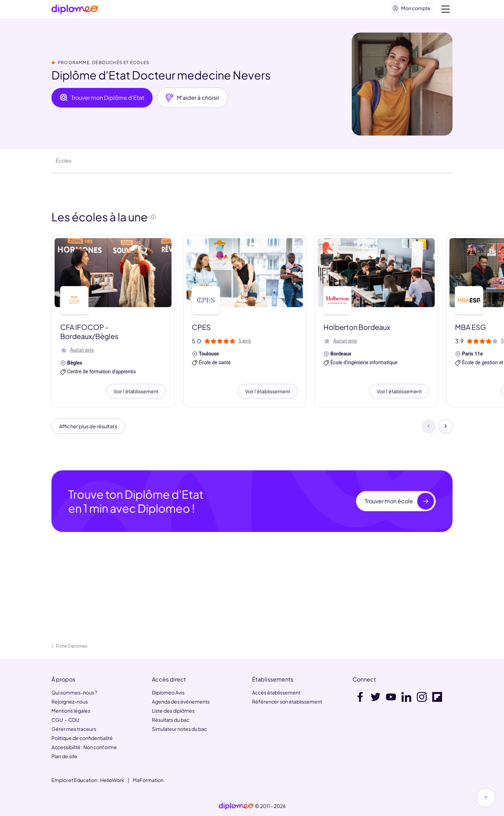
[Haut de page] (486, 798)
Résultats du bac (171, 720)
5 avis (245, 344)
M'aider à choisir (192, 101)
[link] (236, 806)
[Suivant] (446, 430)
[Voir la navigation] (446, 11)
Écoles (64, 163)
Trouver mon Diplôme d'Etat (102, 101)
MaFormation (148, 780)
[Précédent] (429, 430)
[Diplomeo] (75, 11)
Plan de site (64, 756)
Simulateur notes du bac (179, 729)
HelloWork (112, 780)
